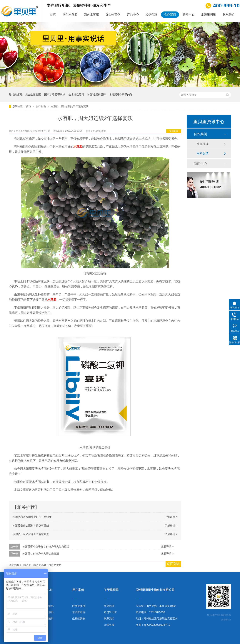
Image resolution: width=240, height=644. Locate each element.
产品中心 (133, 15)
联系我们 (229, 15)
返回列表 (174, 131)
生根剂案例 (79, 618)
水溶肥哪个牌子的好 (121, 94)
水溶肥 (27, 565)
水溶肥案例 (79, 612)
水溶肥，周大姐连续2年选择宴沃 (70, 106)
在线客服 (109, 625)
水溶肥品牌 (40, 565)
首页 (53, 15)
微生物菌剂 (113, 15)
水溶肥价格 (55, 565)
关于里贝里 (111, 590)
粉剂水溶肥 (70, 15)
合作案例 (170, 15)
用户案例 (78, 590)
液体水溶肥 (91, 15)
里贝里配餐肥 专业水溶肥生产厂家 (33, 131)
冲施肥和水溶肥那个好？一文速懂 (32, 517)
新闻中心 (189, 15)
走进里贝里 (209, 15)
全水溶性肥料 (76, 94)
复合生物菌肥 (33, 94)
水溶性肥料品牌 (97, 94)
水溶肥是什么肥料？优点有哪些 (31, 525)
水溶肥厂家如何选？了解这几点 (31, 534)
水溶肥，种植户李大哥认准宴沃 (41, 554)
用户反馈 (203, 153)
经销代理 (151, 15)
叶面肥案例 (79, 606)
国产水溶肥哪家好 (55, 94)
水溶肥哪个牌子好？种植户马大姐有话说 (46, 547)
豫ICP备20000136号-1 (157, 625)
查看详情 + (167, 547)
